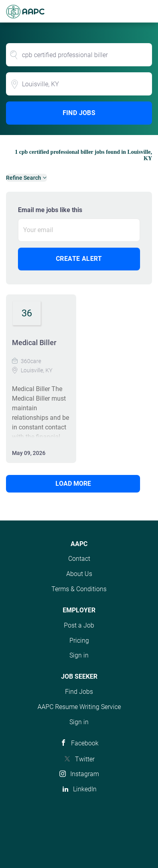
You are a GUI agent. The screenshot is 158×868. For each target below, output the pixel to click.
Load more (73, 484)
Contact (79, 559)
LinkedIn (85, 789)
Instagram (85, 774)
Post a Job (79, 625)
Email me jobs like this (50, 210)
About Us (79, 574)
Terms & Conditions (79, 589)
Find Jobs (79, 113)
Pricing (79, 641)
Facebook (85, 743)
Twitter (85, 759)
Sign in (79, 655)
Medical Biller (34, 343)
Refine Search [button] (24, 178)
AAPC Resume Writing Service (79, 707)
